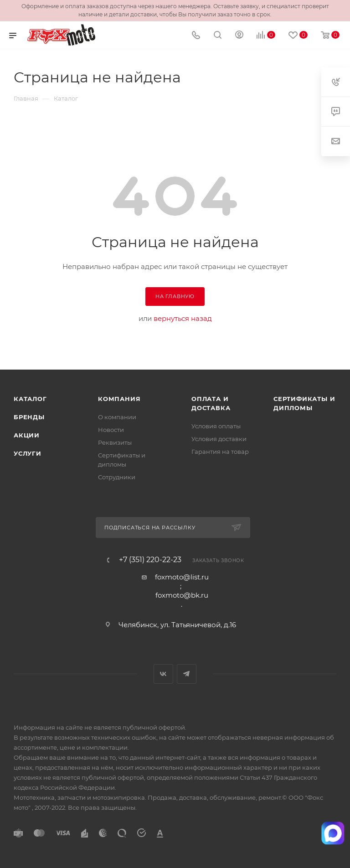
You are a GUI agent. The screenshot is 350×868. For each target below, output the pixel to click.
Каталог (30, 399)
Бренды (29, 417)
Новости (111, 430)
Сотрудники (117, 477)
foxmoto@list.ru (182, 577)
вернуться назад (183, 318)
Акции (27, 435)
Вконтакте (163, 674)
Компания (119, 399)
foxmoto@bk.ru (182, 595)
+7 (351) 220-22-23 (150, 560)
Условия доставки (219, 439)
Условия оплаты (216, 426)
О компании (117, 417)
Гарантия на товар (220, 452)
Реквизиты (115, 442)
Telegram (187, 674)
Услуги (28, 453)
